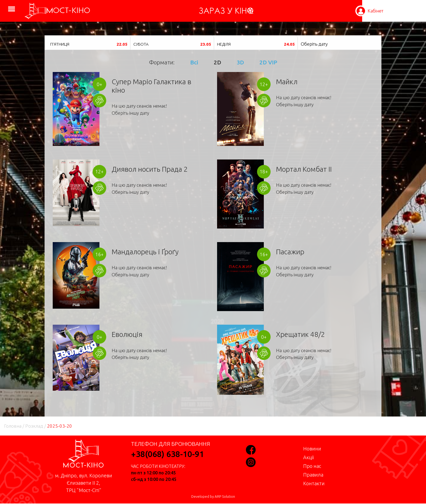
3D (240, 62)
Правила (313, 475)
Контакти (314, 483)
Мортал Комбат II (304, 169)
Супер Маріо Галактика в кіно (151, 86)
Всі (194, 62)
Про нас (312, 466)
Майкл (287, 82)
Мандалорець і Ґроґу (145, 252)
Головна (13, 426)
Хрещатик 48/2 (300, 334)
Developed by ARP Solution (213, 497)
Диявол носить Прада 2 (150, 169)
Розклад (34, 426)
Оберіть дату (314, 44)
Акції (308, 457)
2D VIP (268, 62)
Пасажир (290, 252)
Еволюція (127, 334)
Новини (312, 449)
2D (217, 62)
